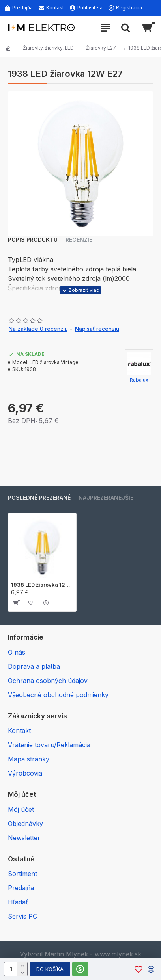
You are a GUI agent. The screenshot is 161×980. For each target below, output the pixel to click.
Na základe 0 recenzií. (38, 329)
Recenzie (79, 240)
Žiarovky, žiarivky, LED (48, 48)
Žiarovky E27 (101, 48)
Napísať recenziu (97, 329)
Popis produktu (33, 240)
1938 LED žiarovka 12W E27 (42, 585)
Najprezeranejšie (106, 498)
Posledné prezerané (39, 498)
